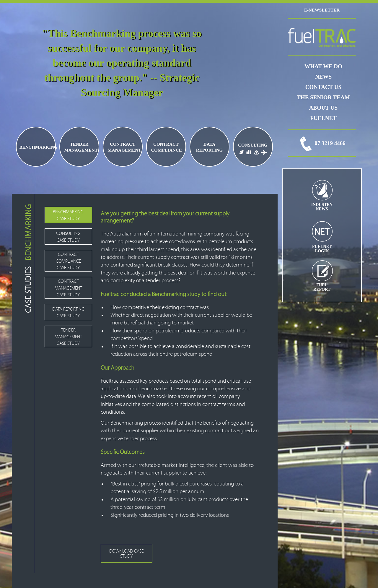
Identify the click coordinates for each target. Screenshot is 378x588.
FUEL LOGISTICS (249, 151)
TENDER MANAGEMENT (81, 147)
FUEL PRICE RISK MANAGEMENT (256, 151)
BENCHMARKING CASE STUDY (68, 215)
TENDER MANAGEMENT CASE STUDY (68, 337)
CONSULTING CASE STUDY (68, 237)
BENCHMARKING (37, 147)
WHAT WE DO (323, 66)
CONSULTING (253, 145)
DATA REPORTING (209, 147)
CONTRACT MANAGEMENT (124, 147)
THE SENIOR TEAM (323, 97)
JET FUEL (264, 151)
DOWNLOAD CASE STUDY (126, 554)
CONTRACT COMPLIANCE (167, 147)
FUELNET (323, 118)
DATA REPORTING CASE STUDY (68, 312)
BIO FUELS (241, 151)
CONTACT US (323, 87)
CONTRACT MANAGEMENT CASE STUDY (68, 288)
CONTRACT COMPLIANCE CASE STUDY (68, 261)
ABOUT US (323, 108)
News (323, 77)
